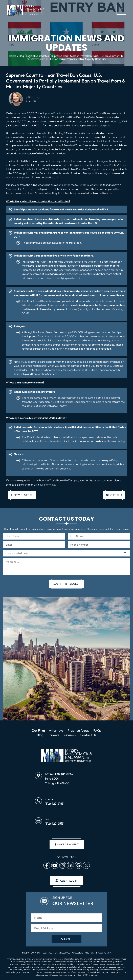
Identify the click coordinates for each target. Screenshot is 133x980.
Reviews (70, 735)
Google (78, 866)
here (108, 125)
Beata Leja (34, 97)
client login (69, 881)
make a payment (66, 845)
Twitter (86, 866)
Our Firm (37, 731)
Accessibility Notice (83, 954)
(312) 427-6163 (54, 804)
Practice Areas (79, 731)
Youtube (55, 866)
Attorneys (56, 731)
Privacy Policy (103, 954)
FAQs (99, 731)
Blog (39, 735)
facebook (47, 866)
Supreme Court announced (58, 113)
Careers (53, 735)
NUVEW (26, 954)
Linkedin (70, 866)
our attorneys (47, 485)
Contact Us (89, 735)
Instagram (62, 866)
